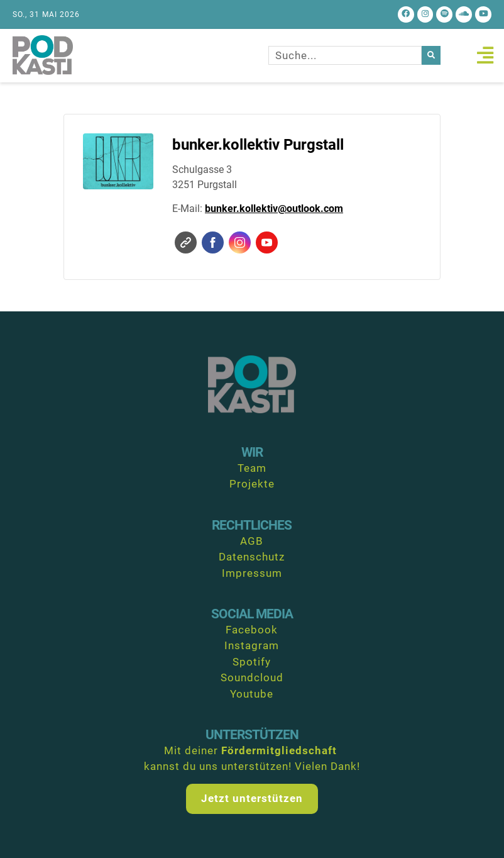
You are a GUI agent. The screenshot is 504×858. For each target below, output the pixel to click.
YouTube (267, 242)
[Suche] (431, 56)
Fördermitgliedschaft (279, 750)
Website (186, 242)
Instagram (240, 242)
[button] (485, 56)
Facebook (213, 242)
